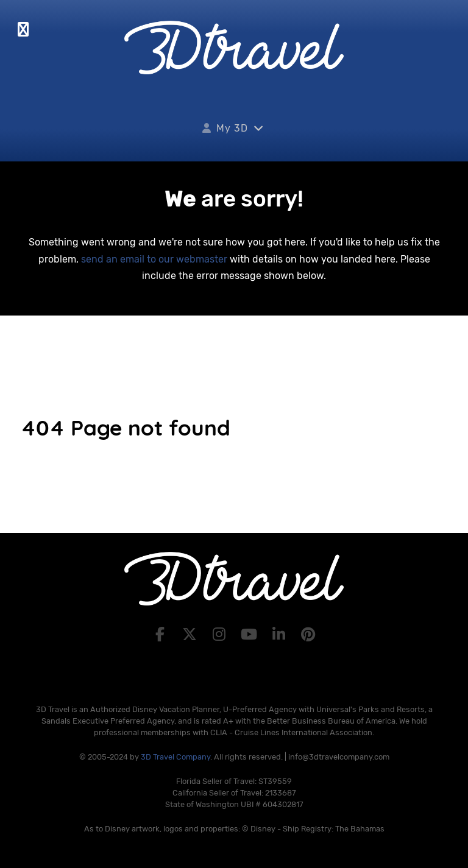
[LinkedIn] (281, 635)
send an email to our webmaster (154, 259)
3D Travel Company (175, 757)
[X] (191, 635)
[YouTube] (251, 635)
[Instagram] (221, 635)
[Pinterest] (309, 635)
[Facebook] (162, 635)
